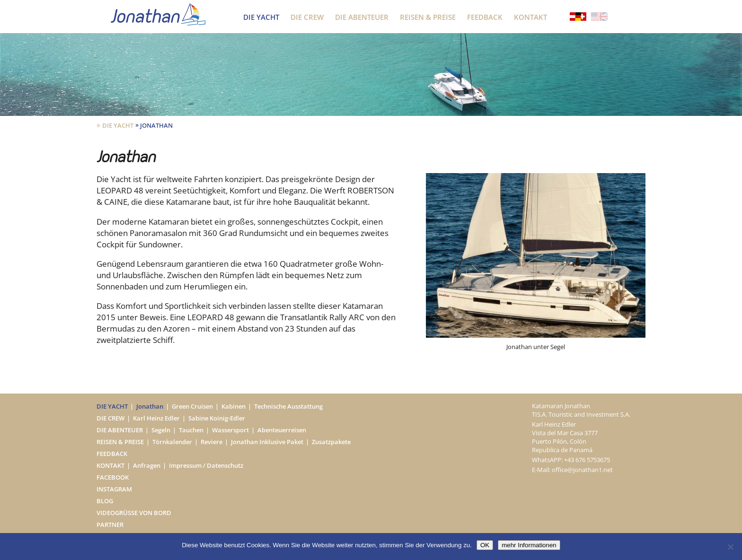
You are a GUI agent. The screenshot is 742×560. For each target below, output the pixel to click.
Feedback (485, 17)
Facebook (113, 477)
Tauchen (191, 430)
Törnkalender (172, 442)
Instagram (114, 489)
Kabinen (234, 406)
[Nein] (730, 547)
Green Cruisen (192, 406)
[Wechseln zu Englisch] (599, 17)
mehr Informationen (529, 545)
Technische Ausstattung (288, 406)
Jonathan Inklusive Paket (267, 442)
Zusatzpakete (331, 442)
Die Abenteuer (362, 17)
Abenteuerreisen (282, 430)
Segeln (161, 430)
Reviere (212, 442)
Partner (110, 525)
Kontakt (530, 17)
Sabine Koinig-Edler (217, 418)
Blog (105, 501)
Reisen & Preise (428, 17)
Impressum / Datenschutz (206, 465)
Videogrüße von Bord (134, 513)
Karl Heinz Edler (156, 418)
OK (485, 545)
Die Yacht (261, 17)
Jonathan (150, 406)
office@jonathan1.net (582, 470)
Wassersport (230, 430)
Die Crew (307, 17)
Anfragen (147, 465)
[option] (536, 262)
